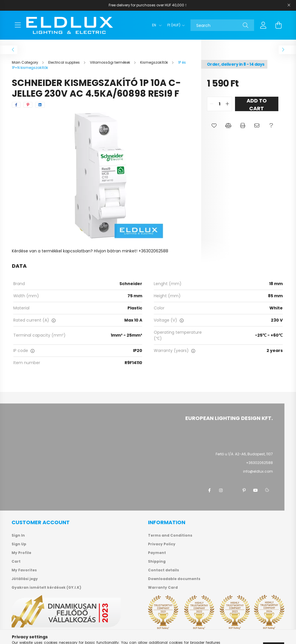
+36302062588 (259, 463)
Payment (157, 553)
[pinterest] (28, 105)
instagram (221, 490)
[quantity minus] (212, 104)
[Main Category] (25, 62)
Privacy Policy (162, 544)
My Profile (21, 553)
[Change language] (155, 25)
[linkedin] (40, 105)
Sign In (18, 535)
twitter (232, 490)
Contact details (163, 570)
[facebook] (16, 105)
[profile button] (263, 25)
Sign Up (19, 544)
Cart (16, 562)
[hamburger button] (18, 25)
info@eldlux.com (258, 471)
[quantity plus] (227, 104)
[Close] (289, 5)
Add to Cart (257, 104)
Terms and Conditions (170, 535)
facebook (209, 490)
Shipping (157, 562)
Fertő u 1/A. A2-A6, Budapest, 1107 (244, 454)
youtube (256, 490)
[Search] (222, 25)
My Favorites (24, 570)
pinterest (244, 490)
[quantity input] (220, 104)
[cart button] (278, 25)
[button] (214, 126)
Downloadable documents (174, 579)
